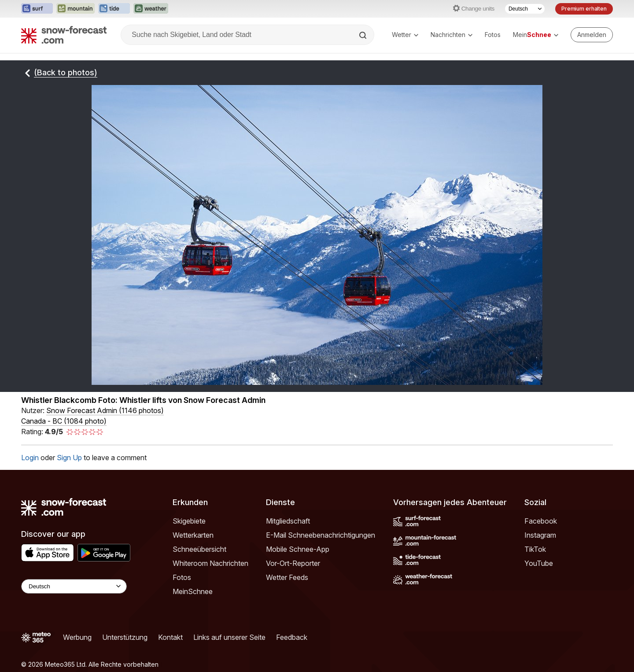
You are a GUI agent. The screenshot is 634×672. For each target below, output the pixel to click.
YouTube (539, 563)
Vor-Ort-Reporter (293, 563)
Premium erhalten (584, 9)
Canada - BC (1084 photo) (64, 421)
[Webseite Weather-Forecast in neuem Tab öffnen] (151, 9)
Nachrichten (452, 35)
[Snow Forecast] (64, 35)
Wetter (405, 35)
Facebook (541, 521)
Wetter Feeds (287, 577)
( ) (105, 410)
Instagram (540, 535)
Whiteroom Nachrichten (210, 563)
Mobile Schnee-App (298, 549)
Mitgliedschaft (288, 521)
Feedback (292, 637)
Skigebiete (189, 521)
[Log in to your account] (592, 35)
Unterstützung (125, 637)
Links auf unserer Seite (229, 637)
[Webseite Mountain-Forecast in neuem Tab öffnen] (76, 9)
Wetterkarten (193, 535)
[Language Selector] (74, 586)
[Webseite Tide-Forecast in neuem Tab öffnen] (114, 9)
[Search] (364, 35)
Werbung (77, 637)
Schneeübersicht (199, 549)
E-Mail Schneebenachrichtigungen (321, 535)
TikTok (535, 549)
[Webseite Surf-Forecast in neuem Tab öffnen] (37, 9)
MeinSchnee (193, 591)
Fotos (493, 35)
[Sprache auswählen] (525, 9)
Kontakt (170, 637)
